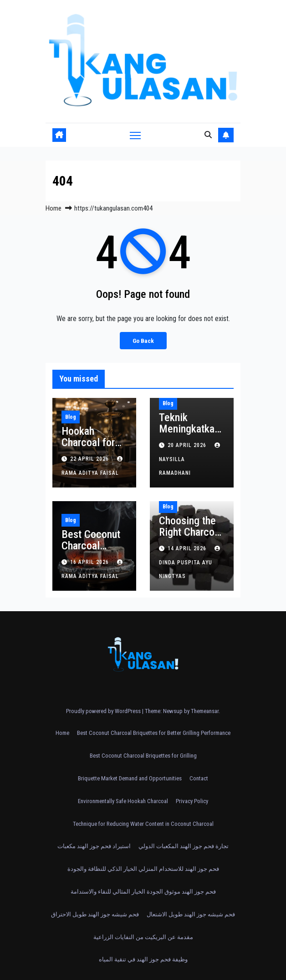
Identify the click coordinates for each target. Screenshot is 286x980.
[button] (208, 135)
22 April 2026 (90, 459)
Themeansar (205, 711)
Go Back (143, 341)
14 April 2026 (188, 548)
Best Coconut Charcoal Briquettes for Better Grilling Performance (154, 733)
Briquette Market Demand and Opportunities (130, 778)
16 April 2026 (90, 562)
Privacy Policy (192, 801)
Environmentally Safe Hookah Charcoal (123, 801)
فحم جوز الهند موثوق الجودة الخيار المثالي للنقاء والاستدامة (143, 892)
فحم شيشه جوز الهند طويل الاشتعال (191, 914)
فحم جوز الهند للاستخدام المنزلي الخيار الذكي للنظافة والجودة (143, 869)
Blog (71, 417)
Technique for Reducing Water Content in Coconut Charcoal (143, 824)
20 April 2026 (188, 445)
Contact (199, 778)
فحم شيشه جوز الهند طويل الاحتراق (95, 914)
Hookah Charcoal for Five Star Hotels (88, 448)
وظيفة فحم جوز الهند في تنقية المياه (143, 959)
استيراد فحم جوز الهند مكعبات (94, 846)
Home (54, 208)
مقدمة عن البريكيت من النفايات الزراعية (143, 937)
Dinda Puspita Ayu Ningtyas (191, 563)
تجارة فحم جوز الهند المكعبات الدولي (184, 846)
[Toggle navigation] (135, 135)
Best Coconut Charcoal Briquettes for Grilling (143, 756)
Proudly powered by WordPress (104, 711)
